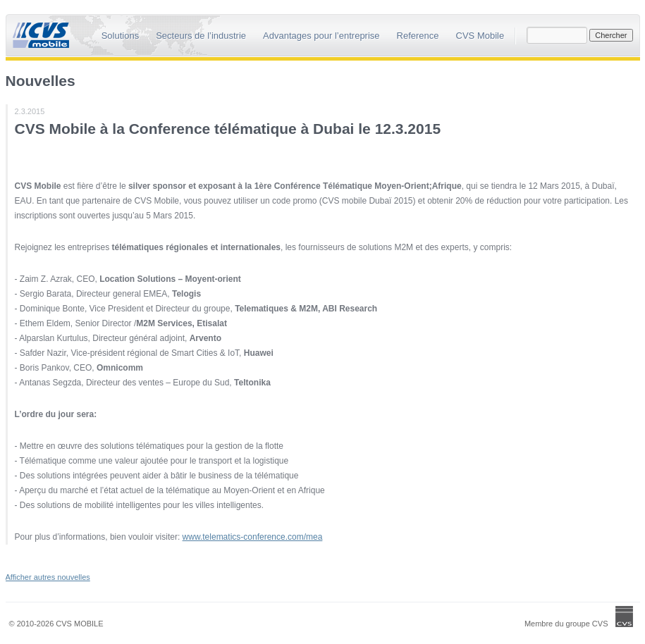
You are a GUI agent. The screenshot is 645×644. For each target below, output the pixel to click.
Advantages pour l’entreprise (321, 36)
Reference (418, 36)
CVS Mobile (480, 36)
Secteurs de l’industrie (201, 36)
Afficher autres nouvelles (48, 577)
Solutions (120, 36)
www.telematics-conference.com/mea (253, 537)
